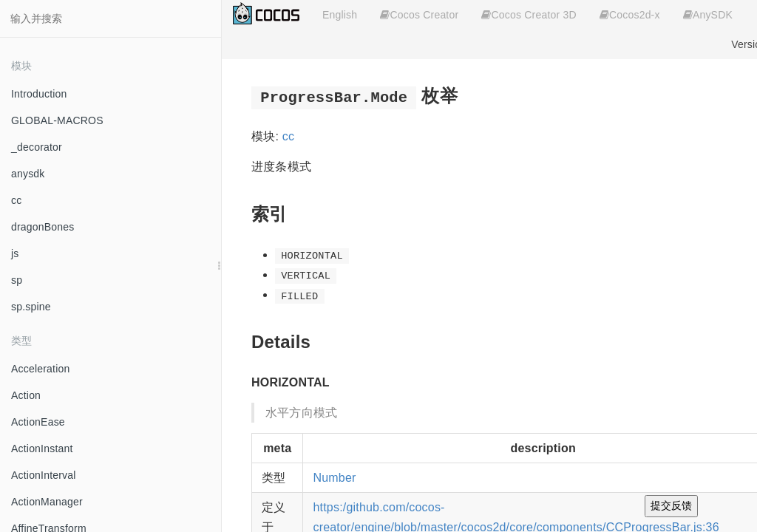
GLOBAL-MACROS (57, 120)
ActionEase (38, 422)
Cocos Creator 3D (529, 15)
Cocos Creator (419, 15)
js (15, 253)
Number (334, 478)
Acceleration (40, 369)
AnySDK (708, 15)
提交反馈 (671, 505)
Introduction (39, 94)
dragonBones (43, 227)
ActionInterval (44, 475)
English (340, 15)
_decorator (37, 147)
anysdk (28, 174)
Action (26, 395)
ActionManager (47, 502)
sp (17, 280)
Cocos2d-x (630, 15)
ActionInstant (42, 449)
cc (16, 200)
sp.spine (31, 307)
